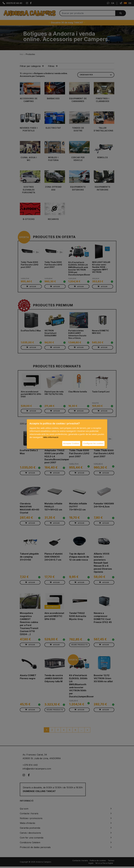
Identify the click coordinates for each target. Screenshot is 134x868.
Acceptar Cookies (71, 443)
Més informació (51, 437)
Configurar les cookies (93, 443)
